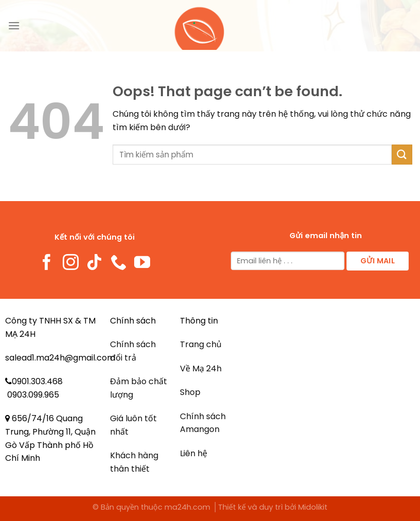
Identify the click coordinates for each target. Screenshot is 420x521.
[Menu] (14, 25)
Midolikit (313, 507)
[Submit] (402, 155)
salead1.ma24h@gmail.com (60, 358)
